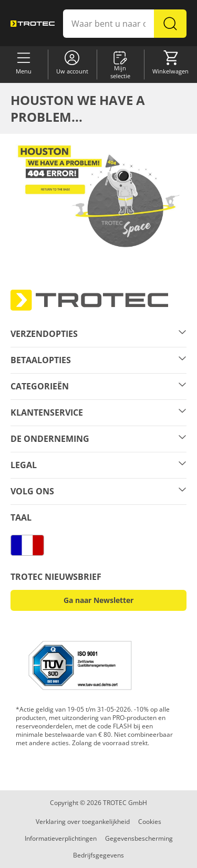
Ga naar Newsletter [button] (98, 600)
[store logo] (33, 23)
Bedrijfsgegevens (98, 855)
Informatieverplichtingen (61, 838)
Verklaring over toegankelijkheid (83, 822)
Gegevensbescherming (139, 838)
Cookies (150, 822)
